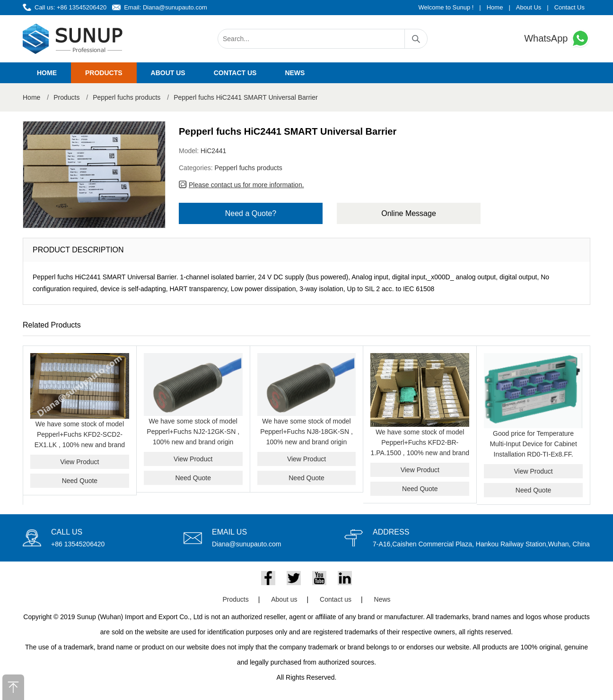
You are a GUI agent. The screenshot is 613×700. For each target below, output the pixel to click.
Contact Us (569, 7)
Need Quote (80, 481)
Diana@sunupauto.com (175, 7)
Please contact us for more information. (246, 185)
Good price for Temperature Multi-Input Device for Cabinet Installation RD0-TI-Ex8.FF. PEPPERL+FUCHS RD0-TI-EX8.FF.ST (533, 454)
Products (104, 73)
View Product (79, 462)
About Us (529, 7)
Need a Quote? (251, 213)
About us (168, 73)
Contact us (235, 73)
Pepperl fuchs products (127, 97)
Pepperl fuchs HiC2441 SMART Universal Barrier (246, 97)
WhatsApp (557, 39)
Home (495, 7)
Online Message (409, 213)
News (295, 73)
